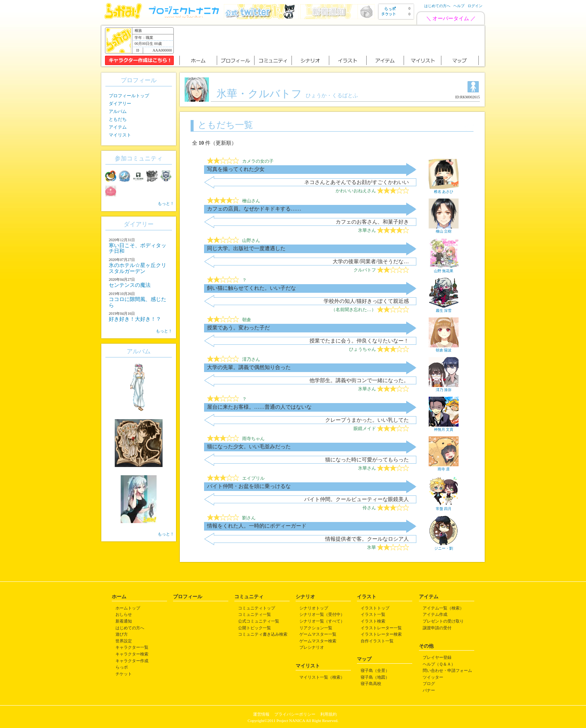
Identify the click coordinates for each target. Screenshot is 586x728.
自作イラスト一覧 (377, 641)
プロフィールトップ (129, 96)
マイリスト (120, 135)
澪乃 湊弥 (444, 388)
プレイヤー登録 (437, 657)
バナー (429, 690)
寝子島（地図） (375, 677)
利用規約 (329, 714)
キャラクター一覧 (132, 647)
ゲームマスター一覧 (318, 634)
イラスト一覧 (373, 614)
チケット (124, 674)
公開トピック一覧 (255, 628)
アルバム (118, 111)
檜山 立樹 (444, 229)
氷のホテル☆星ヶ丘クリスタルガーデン (138, 268)
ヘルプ (459, 6)
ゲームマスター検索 (318, 641)
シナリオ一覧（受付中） (322, 614)
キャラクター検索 (132, 654)
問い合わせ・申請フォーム (447, 670)
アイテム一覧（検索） (443, 608)
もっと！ (166, 203)
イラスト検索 (373, 621)
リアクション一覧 (316, 628)
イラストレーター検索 (381, 634)
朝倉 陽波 (444, 348)
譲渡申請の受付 (437, 628)
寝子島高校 (371, 684)
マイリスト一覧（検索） (322, 677)
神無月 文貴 (444, 427)
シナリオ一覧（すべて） (322, 621)
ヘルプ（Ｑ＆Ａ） (439, 664)
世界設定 (124, 641)
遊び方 (122, 634)
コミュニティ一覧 (255, 614)
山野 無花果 (444, 269)
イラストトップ (375, 608)
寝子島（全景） (375, 670)
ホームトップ (128, 608)
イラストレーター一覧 (381, 628)
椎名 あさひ (444, 190)
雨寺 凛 (444, 467)
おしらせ (124, 614)
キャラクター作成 (132, 661)
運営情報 (261, 714)
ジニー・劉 (444, 546)
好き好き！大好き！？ (135, 319)
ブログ (429, 684)
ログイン (475, 6)
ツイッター (433, 677)
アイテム (118, 127)
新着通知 (124, 621)
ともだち (118, 119)
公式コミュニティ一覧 (259, 621)
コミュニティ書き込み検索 (263, 634)
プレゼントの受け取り (443, 621)
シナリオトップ (314, 608)
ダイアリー (120, 104)
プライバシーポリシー (295, 714)
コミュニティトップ (257, 608)
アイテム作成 (435, 614)
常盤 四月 (444, 507)
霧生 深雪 (444, 308)
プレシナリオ (312, 647)
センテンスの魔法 (130, 285)
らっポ (122, 667)
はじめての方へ (437, 6)
